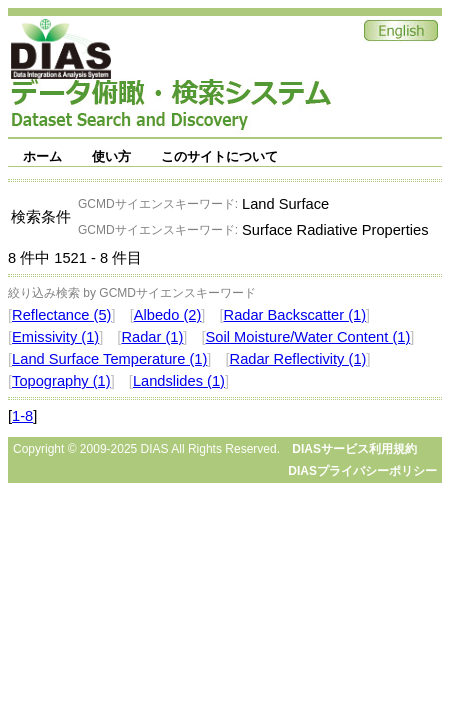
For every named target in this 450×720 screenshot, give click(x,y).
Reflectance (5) (61, 315)
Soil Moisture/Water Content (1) (308, 337)
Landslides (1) (179, 381)
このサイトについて (219, 156)
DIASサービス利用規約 (354, 449)
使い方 (111, 156)
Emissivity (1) (55, 337)
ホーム (42, 156)
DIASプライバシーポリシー (362, 471)
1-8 (22, 416)
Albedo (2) (168, 315)
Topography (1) (61, 381)
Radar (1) (152, 337)
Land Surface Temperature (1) (109, 359)
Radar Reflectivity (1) (298, 359)
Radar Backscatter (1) (295, 315)
